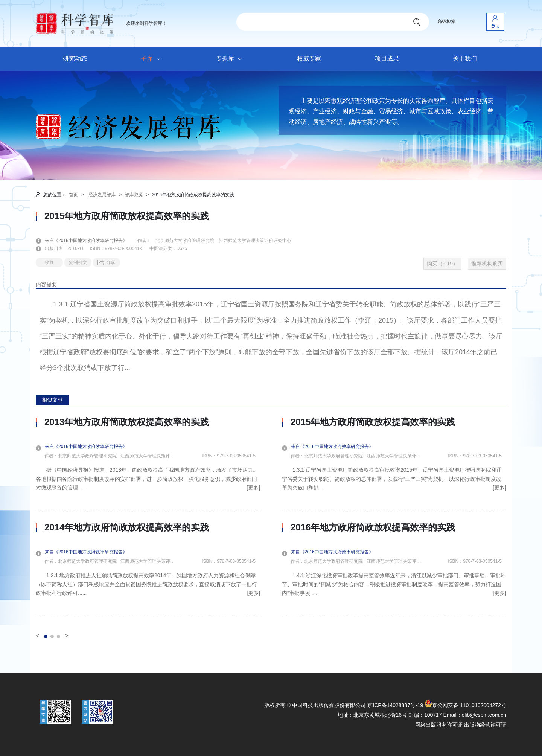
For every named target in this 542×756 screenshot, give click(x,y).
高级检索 (446, 21)
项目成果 (387, 59)
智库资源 (134, 195)
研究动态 (75, 59)
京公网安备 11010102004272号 (465, 705)
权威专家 (309, 59)
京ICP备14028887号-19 (395, 705)
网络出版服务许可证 (439, 725)
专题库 (231, 59)
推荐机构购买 (487, 264)
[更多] (253, 488)
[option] (148, 517)
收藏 (49, 262)
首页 (73, 195)
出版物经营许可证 (485, 725)
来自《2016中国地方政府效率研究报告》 (91, 241)
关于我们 (465, 59)
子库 (153, 59)
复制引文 (78, 262)
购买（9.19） (442, 264)
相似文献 (52, 400)
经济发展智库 (102, 195)
